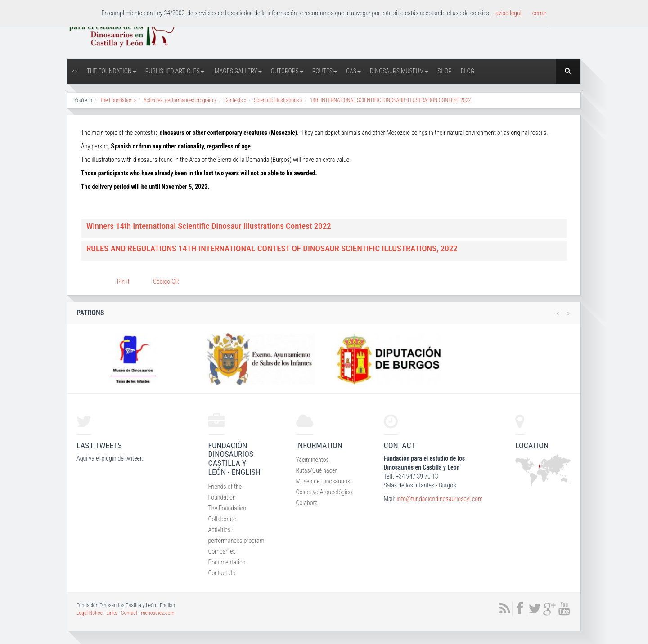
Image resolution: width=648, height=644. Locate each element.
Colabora (307, 503)
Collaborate (222, 519)
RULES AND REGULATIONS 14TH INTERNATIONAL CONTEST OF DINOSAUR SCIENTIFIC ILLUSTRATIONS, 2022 (272, 248)
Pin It (123, 282)
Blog (468, 71)
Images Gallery (238, 71)
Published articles (175, 71)
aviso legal (508, 13)
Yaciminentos (313, 460)
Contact (129, 613)
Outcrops (287, 71)
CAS (353, 71)
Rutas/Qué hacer (317, 470)
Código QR (166, 282)
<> (75, 71)
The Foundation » (118, 100)
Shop (445, 71)
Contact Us (222, 573)
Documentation (227, 562)
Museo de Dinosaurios (323, 481)
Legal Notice (90, 613)
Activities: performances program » (180, 100)
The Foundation (112, 71)
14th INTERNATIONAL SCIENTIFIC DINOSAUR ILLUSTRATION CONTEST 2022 (391, 100)
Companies (222, 551)
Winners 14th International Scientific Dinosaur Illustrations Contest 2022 (209, 226)
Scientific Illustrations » (278, 100)
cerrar (540, 13)
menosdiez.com (157, 613)
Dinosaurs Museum (399, 71)
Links (112, 613)
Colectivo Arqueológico (324, 492)
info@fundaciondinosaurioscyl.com (439, 499)
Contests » (235, 100)
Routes (325, 71)
